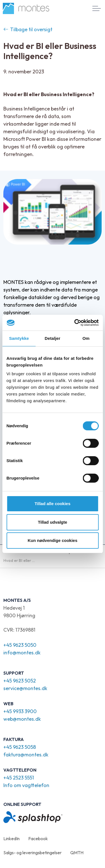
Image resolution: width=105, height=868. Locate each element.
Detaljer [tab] (53, 338)
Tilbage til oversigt (28, 29)
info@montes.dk (22, 653)
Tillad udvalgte (53, 522)
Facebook (38, 838)
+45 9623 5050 (20, 645)
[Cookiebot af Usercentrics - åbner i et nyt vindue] (75, 323)
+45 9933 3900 (20, 711)
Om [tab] (86, 338)
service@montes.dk (25, 688)
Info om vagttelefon (26, 785)
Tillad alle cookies (52, 504)
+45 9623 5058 (20, 747)
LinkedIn (11, 838)
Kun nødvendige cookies (53, 540)
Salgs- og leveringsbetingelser (32, 853)
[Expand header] (97, 8)
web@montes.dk (22, 719)
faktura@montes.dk (26, 755)
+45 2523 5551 (19, 778)
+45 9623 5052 (20, 681)
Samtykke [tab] (19, 338)
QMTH (77, 853)
